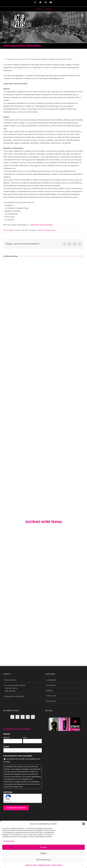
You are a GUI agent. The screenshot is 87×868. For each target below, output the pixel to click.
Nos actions (51, 685)
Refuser (44, 853)
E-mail (6, 747)
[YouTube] (28, 717)
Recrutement (51, 701)
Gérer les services (9, 841)
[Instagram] (23, 717)
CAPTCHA (8, 792)
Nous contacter (10, 680)
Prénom (6, 737)
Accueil (39, 230)
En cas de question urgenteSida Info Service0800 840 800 (15, 688)
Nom (25, 737)
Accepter (43, 847)
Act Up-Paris (10, 230)
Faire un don (51, 696)
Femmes (53, 230)
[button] (84, 824)
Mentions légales (57, 865)
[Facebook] (12, 717)
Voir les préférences (44, 860)
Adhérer (50, 690)
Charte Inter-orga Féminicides (41, 225)
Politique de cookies (31, 865)
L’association (51, 680)
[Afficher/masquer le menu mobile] (82, 16)
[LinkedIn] (33, 717)
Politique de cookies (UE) (14, 696)
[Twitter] (17, 717)
